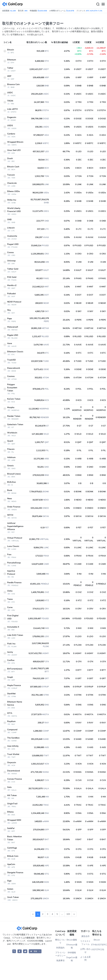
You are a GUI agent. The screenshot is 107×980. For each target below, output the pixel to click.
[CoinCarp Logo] (13, 4)
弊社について (60, 941)
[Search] (98, 4)
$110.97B (70, 11)
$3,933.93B (42, 11)
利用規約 (60, 948)
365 (26, 11)
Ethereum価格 (72, 946)
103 (68, 914)
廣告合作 (85, 936)
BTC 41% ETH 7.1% (94, 11)
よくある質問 (85, 959)
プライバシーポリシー (60, 954)
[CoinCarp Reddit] (25, 951)
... (62, 914)
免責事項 (60, 961)
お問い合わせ (85, 951)
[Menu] (103, 4)
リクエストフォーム (85, 943)
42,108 (13, 11)
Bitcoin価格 (72, 940)
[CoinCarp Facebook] (20, 951)
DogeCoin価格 (72, 959)
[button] (35, 951)
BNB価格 (72, 953)
